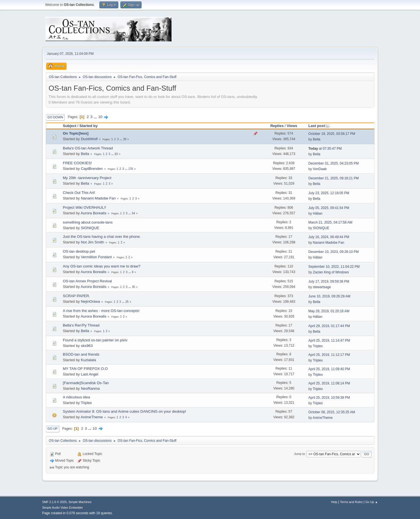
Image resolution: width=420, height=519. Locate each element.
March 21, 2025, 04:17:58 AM (330, 222)
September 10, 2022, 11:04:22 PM (334, 267)
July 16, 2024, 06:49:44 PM (329, 237)
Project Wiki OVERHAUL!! (85, 207)
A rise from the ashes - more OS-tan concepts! (101, 311)
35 (133, 287)
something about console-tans (88, 222)
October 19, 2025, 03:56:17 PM (332, 134)
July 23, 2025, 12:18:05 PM (329, 193)
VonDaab (320, 169)
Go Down (55, 117)
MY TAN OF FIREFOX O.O (85, 369)
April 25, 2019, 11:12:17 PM (329, 355)
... (96, 117)
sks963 (87, 346)
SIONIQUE (90, 228)
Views (292, 126)
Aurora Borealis (93, 213)
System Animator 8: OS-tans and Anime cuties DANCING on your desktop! (125, 411)
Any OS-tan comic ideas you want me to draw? (102, 266)
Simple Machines (80, 502)
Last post (319, 126)
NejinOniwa (90, 301)
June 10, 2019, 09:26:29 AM (329, 296)
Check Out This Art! (79, 193)
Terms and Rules (351, 502)
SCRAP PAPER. (77, 296)
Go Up (53, 429)
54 (133, 213)
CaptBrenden (92, 169)
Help (334, 502)
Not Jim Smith (92, 242)
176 (131, 169)
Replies (277, 126)
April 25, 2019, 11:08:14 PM (329, 383)
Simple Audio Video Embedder (63, 508)
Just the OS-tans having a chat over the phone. (102, 237)
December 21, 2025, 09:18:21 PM (334, 178)
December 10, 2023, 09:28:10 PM (334, 252)
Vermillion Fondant (96, 257)
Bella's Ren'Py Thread (81, 325)
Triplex (318, 346)
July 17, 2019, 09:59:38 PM (329, 281)
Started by (89, 126)
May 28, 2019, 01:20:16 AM (329, 311)
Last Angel (90, 374)
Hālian (318, 213)
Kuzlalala (88, 360)
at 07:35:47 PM (325, 149)
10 (100, 117)
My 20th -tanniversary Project (87, 178)
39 (125, 139)
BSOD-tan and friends (81, 354)
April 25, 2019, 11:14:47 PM (329, 340)
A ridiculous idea (77, 397)
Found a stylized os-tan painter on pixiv (95, 340)
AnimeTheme (92, 417)
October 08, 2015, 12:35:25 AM (332, 412)
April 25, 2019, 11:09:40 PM (329, 369)
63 (116, 154)
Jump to (299, 454)
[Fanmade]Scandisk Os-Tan (86, 383)
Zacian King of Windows (331, 272)
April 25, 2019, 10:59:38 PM (329, 398)
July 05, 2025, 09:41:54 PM (329, 208)
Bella (317, 139)
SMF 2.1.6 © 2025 (55, 502)
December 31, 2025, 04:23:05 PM (334, 163)
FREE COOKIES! (78, 163)
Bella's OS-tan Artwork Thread (88, 148)
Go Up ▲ (372, 502)
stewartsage (322, 287)
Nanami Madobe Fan (98, 198)
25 (127, 302)
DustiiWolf (89, 139)
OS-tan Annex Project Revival (88, 281)
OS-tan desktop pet (79, 251)
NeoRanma (90, 388)
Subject (70, 126)
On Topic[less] (76, 133)
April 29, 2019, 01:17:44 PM (329, 326)
